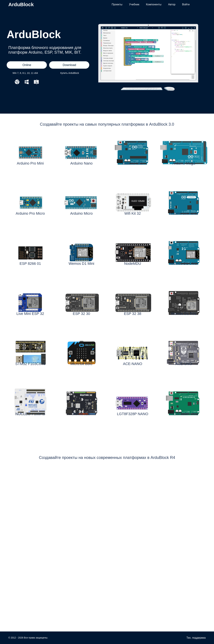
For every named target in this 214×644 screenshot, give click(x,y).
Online (27, 65)
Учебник (134, 4)
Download (69, 65)
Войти (186, 4)
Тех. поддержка (196, 638)
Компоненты (154, 4)
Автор (172, 4)
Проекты (117, 4)
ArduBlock (21, 4)
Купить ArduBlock (70, 73)
